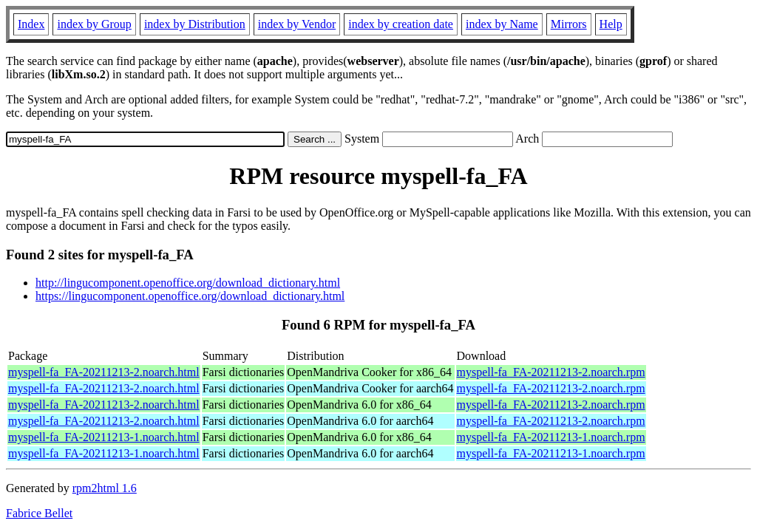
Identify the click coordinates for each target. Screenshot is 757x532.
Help (611, 24)
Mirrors (569, 24)
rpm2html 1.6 (105, 488)
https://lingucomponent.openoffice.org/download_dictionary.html (190, 296)
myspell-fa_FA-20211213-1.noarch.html (104, 437)
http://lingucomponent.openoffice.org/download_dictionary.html (188, 283)
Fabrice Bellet (39, 513)
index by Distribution (195, 24)
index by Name (502, 24)
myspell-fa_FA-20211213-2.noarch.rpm (551, 372)
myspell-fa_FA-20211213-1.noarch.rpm (551, 437)
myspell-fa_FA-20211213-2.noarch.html (104, 372)
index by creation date (401, 24)
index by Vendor (297, 24)
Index (31, 24)
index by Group (94, 24)
